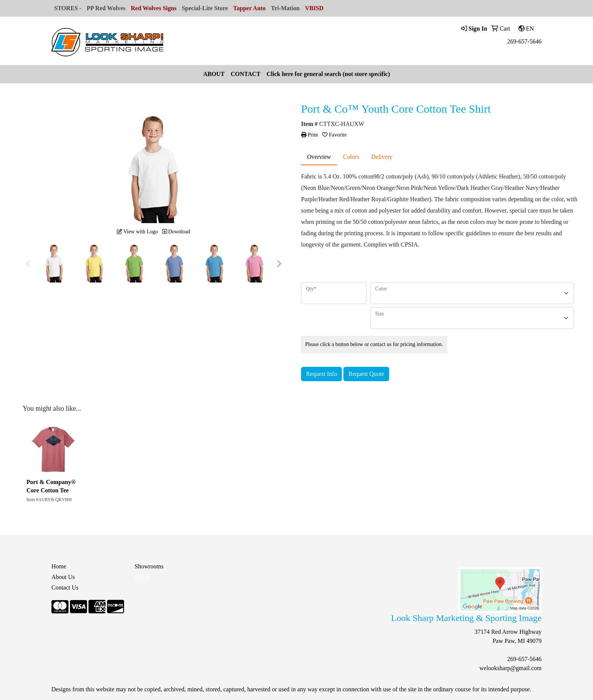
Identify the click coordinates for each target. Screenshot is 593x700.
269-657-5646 (524, 41)
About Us (63, 577)
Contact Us (65, 587)
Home (59, 566)
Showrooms (149, 566)
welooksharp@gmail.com (511, 668)
